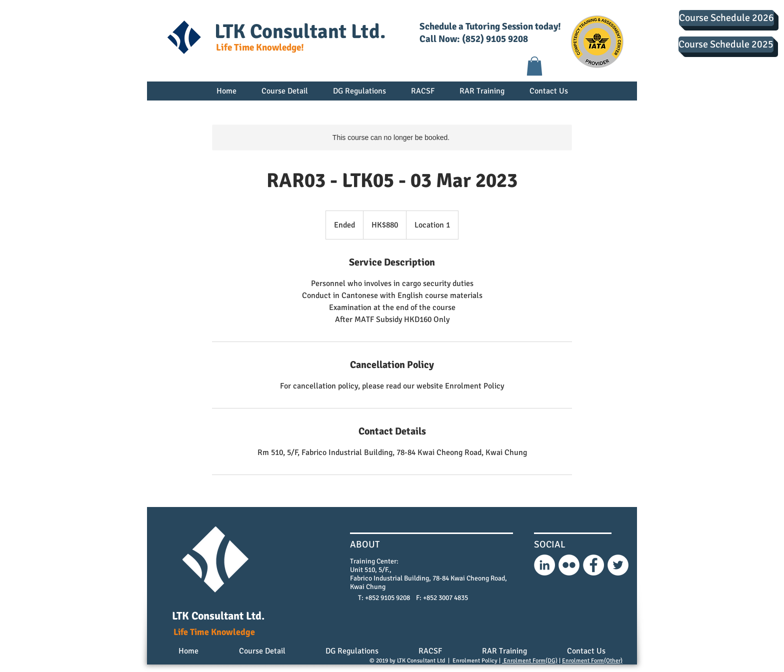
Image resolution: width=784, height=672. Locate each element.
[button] (534, 66)
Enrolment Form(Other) (592, 661)
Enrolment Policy (475, 661)
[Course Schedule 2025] (726, 44)
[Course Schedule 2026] (726, 18)
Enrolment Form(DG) (530, 661)
